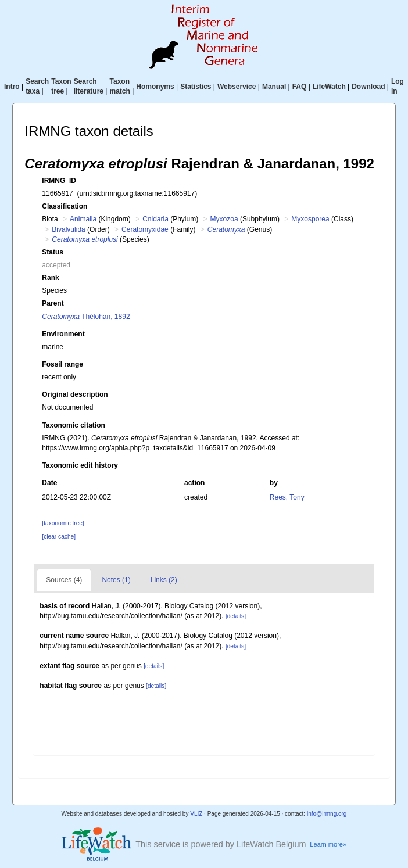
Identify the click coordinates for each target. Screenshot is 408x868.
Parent (53, 303)
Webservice (237, 87)
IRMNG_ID (59, 181)
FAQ (300, 87)
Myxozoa (224, 219)
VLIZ (196, 814)
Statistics (196, 87)
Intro (12, 87)
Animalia (83, 219)
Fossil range (62, 364)
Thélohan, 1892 (86, 317)
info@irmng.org (327, 814)
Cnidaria (155, 219)
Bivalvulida (68, 229)
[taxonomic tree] (63, 523)
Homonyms (155, 87)
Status (53, 252)
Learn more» (328, 844)
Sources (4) (64, 580)
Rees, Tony (287, 497)
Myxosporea (310, 219)
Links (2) (164, 580)
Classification (65, 206)
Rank (50, 278)
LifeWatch (329, 87)
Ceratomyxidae (145, 229)
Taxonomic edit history (80, 465)
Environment (63, 334)
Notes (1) (116, 580)
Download (368, 87)
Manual (274, 87)
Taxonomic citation (73, 425)
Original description (75, 394)
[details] (236, 616)
